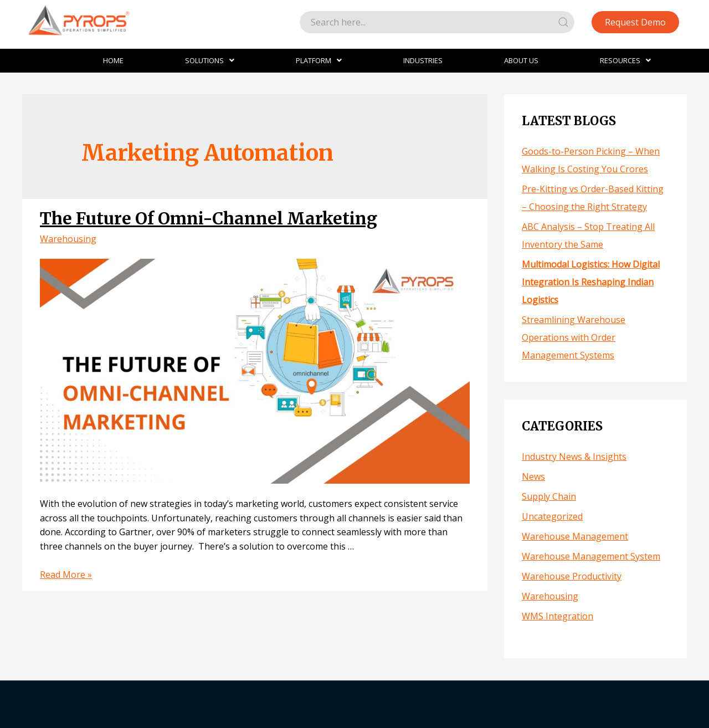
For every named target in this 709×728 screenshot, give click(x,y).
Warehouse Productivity (572, 576)
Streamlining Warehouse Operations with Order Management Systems (574, 337)
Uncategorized (552, 516)
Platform (319, 60)
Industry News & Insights (574, 457)
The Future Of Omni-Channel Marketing (209, 218)
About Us (521, 60)
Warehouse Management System (591, 556)
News (533, 476)
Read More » (66, 575)
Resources (625, 60)
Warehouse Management (575, 536)
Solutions (210, 60)
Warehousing (68, 239)
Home (113, 60)
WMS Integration (558, 616)
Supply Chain (549, 496)
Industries (423, 60)
